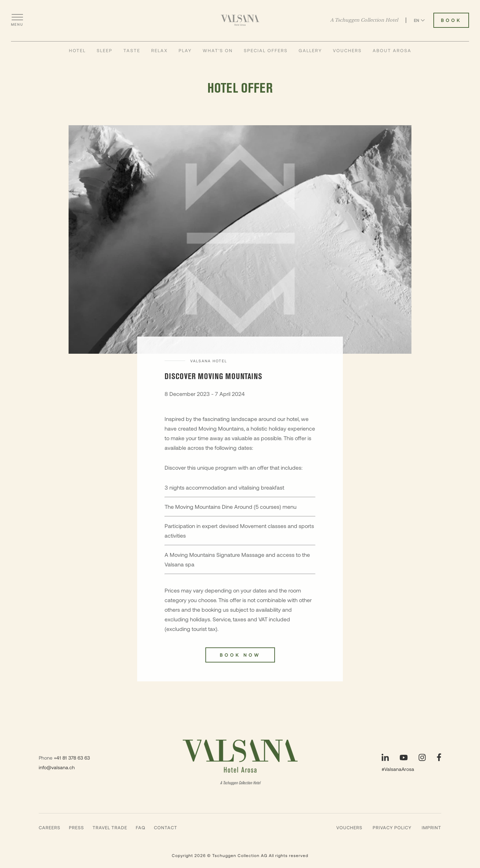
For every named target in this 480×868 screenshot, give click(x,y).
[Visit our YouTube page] (404, 758)
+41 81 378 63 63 (72, 758)
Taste (132, 50)
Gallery (310, 50)
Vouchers (347, 50)
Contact (166, 828)
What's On (218, 50)
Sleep (105, 50)
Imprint (431, 828)
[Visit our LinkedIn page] (385, 757)
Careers (50, 828)
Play (185, 50)
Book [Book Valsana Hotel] (451, 20)
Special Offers (266, 50)
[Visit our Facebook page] (439, 757)
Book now (240, 655)
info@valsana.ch (57, 767)
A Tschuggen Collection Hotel (364, 20)
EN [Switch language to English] (419, 20)
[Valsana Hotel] (240, 20)
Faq (141, 828)
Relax (159, 50)
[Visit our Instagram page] (422, 757)
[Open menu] (17, 20)
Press (76, 828)
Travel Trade (110, 828)
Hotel (77, 50)
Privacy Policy (392, 828)
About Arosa (392, 50)
